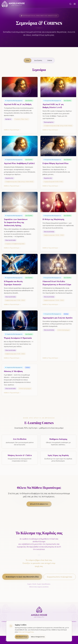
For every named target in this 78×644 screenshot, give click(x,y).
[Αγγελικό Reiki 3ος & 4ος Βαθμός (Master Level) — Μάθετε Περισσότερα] (58, 107)
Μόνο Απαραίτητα (38, 637)
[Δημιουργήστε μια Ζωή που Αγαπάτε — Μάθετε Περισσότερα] (58, 338)
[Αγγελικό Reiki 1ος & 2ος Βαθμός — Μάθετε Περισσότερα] (20, 107)
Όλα (28, 60)
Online (50, 60)
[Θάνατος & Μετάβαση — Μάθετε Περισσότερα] (20, 382)
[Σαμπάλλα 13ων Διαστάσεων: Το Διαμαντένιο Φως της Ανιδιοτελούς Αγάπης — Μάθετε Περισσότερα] (20, 224)
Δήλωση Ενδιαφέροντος (39, 504)
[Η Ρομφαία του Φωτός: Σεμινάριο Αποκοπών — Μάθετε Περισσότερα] (20, 283)
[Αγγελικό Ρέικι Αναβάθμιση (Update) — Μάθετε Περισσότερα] (20, 164)
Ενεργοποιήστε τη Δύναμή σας (60, 578)
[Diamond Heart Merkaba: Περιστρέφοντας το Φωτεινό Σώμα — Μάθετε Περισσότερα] (58, 283)
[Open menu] (75, 4)
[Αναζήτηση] (70, 4)
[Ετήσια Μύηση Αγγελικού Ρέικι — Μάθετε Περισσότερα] (58, 164)
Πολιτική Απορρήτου (26, 632)
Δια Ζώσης (38, 60)
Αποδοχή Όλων (22, 637)
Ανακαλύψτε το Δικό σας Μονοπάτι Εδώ (22, 578)
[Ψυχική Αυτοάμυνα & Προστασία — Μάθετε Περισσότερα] (20, 338)
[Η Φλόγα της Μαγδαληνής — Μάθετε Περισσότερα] (58, 224)
